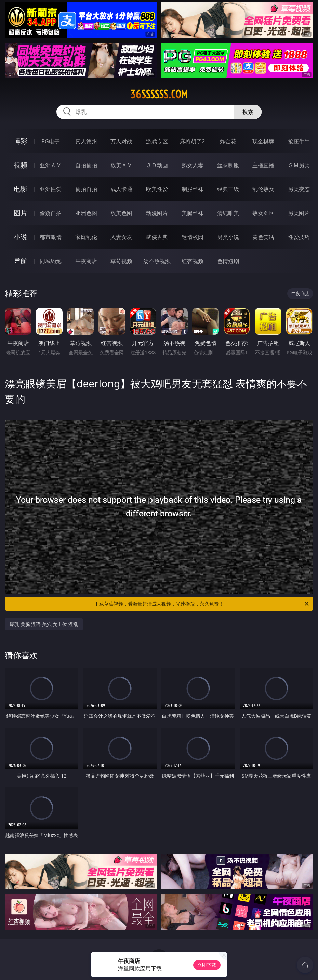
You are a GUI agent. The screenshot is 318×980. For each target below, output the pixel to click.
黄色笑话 (263, 237)
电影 (21, 189)
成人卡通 (121, 189)
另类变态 (299, 189)
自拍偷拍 (86, 165)
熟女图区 (263, 213)
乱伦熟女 (263, 189)
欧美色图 (121, 213)
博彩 (21, 141)
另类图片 (299, 213)
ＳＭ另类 (299, 165)
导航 (21, 261)
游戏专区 (157, 141)
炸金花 (228, 141)
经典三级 (228, 189)
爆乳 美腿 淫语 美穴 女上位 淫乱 (44, 624)
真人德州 (86, 141)
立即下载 (207, 965)
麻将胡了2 (192, 141)
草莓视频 (121, 261)
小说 (21, 237)
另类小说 (228, 237)
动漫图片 (157, 213)
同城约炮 (51, 261)
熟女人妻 (193, 165)
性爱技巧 (299, 237)
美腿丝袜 (193, 213)
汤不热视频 (157, 261)
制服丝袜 (193, 189)
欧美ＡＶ (121, 165)
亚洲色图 (86, 213)
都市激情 (51, 237)
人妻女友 (121, 237)
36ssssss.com (159, 94)
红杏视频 (193, 261)
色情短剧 (228, 261)
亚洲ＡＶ (51, 165)
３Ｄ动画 (157, 165)
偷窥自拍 (51, 213)
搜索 (248, 112)
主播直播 (263, 165)
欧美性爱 (157, 189)
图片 (21, 213)
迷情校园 (193, 237)
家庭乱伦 (86, 237)
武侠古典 (157, 237)
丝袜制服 (228, 165)
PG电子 (50, 141)
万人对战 (121, 141)
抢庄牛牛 (299, 141)
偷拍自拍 (86, 189)
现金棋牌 (263, 141)
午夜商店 (86, 261)
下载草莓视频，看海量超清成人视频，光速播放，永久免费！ (202, 604)
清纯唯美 (228, 213)
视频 (21, 165)
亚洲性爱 (51, 189)
